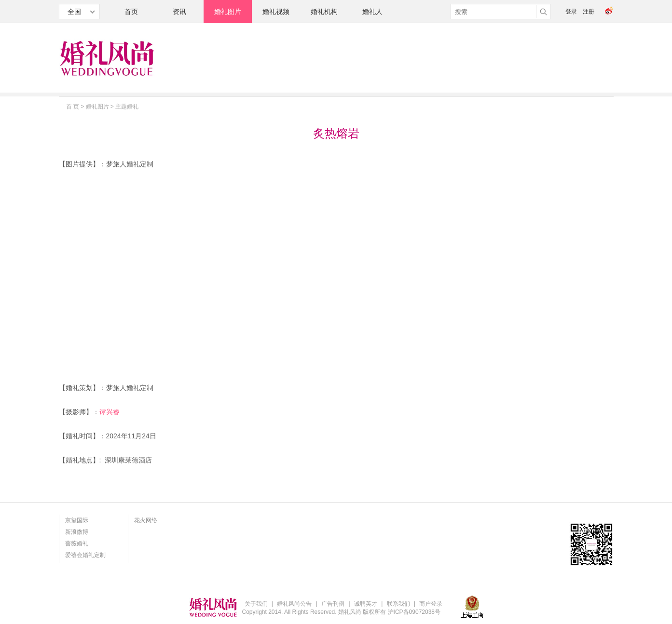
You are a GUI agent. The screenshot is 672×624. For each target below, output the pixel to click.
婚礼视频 (276, 12)
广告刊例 (333, 604)
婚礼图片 (228, 12)
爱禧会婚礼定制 (85, 555)
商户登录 (431, 604)
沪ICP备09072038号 (414, 612)
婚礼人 (372, 12)
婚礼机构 (324, 12)
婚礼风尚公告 (294, 604)
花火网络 (146, 520)
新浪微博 (77, 532)
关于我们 (256, 604)
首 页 (73, 107)
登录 (571, 12)
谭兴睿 (110, 412)
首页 (131, 12)
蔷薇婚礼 (77, 543)
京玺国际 (77, 520)
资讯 (179, 12)
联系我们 (398, 604)
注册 (589, 12)
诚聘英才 (366, 604)
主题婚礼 (127, 107)
